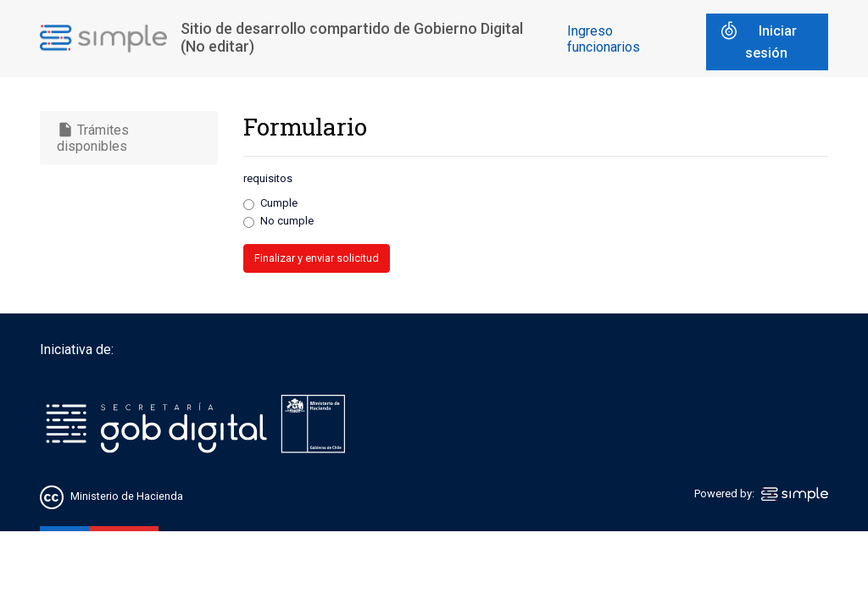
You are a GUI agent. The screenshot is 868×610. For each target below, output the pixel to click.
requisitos (268, 178)
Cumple (279, 203)
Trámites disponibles (93, 138)
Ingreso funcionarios (604, 39)
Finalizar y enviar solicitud (317, 258)
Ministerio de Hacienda (127, 497)
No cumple (287, 221)
